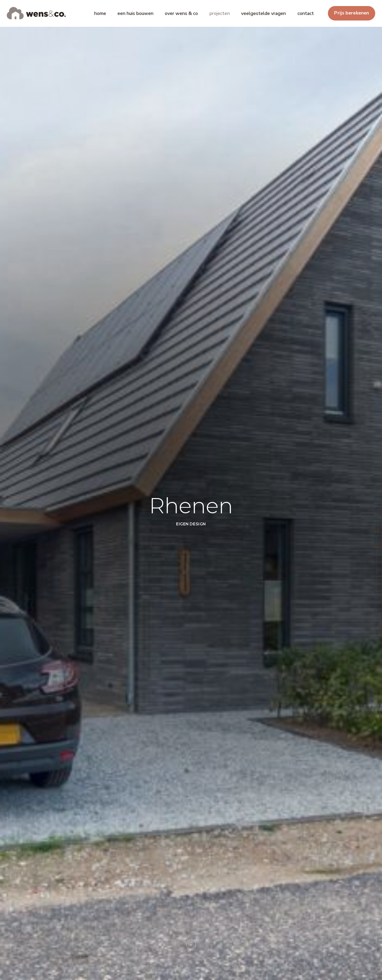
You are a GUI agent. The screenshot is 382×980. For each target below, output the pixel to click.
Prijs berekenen (351, 13)
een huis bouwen (135, 13)
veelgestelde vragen (263, 13)
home (100, 13)
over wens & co (181, 13)
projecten (220, 13)
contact (306, 13)
